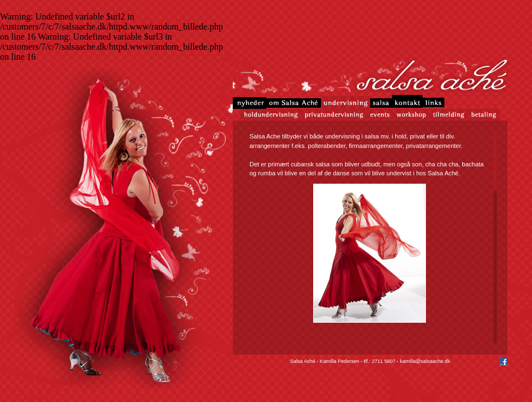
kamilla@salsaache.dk (425, 361)
